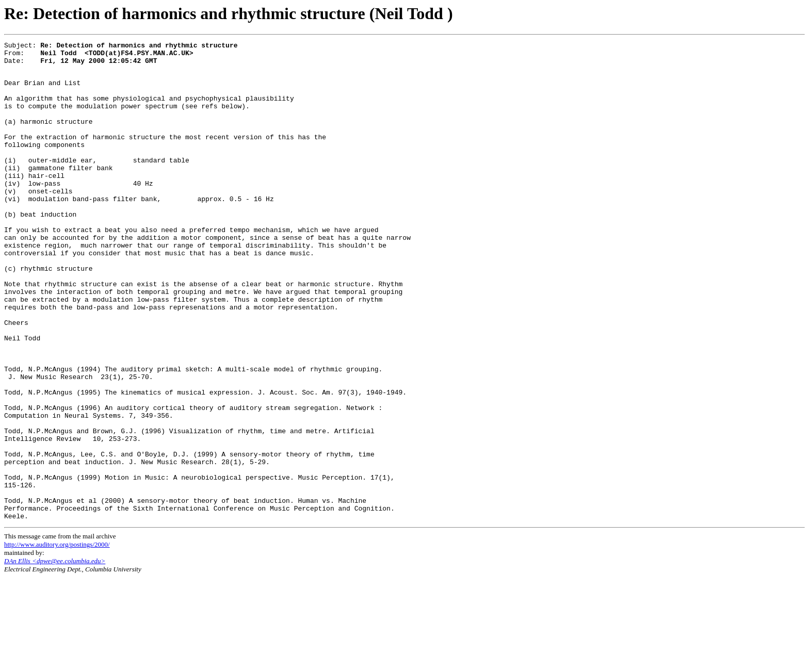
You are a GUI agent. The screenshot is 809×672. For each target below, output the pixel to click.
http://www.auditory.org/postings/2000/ (57, 639)
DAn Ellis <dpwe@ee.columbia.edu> (55, 655)
